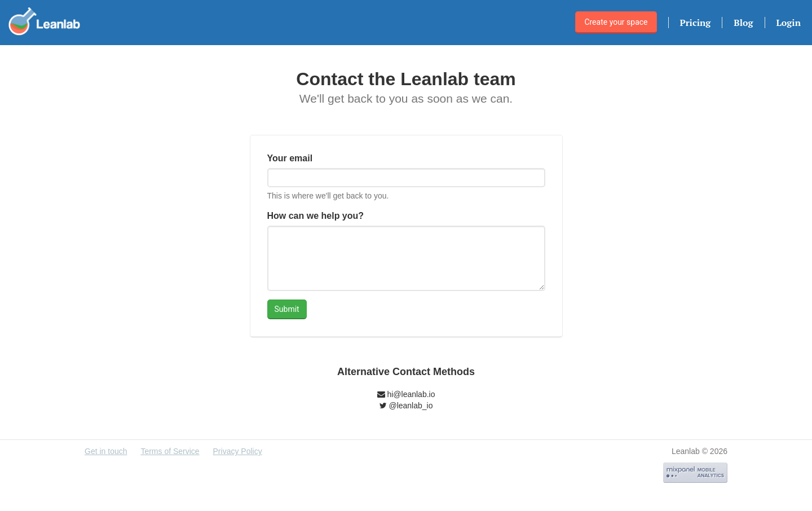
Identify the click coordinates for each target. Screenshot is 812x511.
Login (789, 23)
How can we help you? (316, 216)
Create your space (616, 22)
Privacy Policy (238, 451)
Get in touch (106, 451)
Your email (290, 158)
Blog (743, 23)
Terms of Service (170, 451)
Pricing (696, 23)
